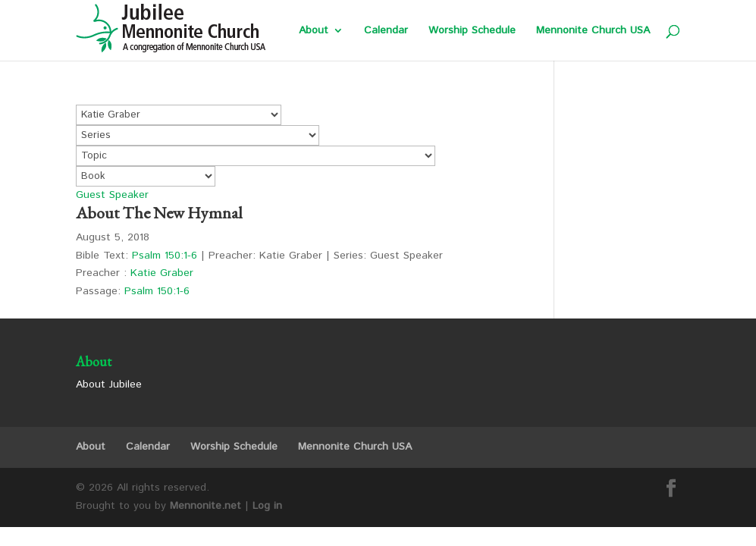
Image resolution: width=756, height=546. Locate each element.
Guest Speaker (112, 195)
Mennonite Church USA (593, 31)
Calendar (386, 31)
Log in (267, 506)
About (314, 31)
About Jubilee (109, 384)
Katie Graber (162, 273)
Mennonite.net (205, 506)
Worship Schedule (472, 31)
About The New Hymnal (159, 213)
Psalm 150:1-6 (165, 256)
